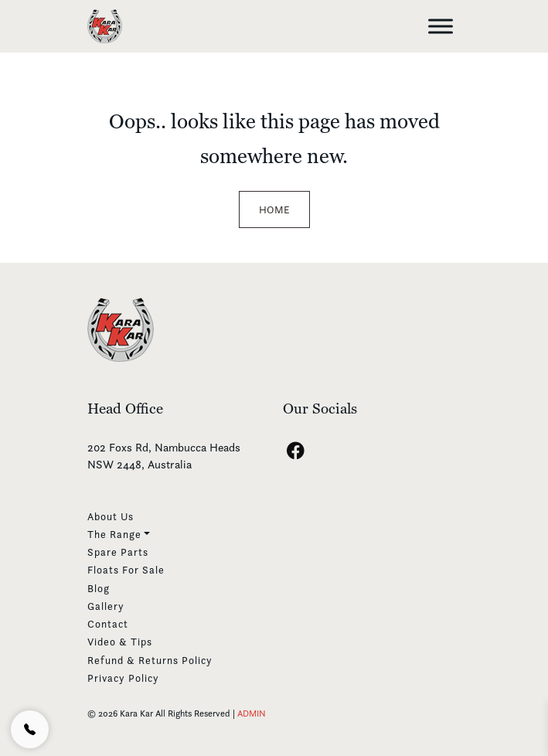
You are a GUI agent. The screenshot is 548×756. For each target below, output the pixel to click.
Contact (108, 624)
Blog (99, 588)
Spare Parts (118, 552)
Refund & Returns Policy (150, 660)
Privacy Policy (123, 678)
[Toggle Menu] (441, 26)
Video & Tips (120, 642)
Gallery (106, 606)
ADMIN (252, 713)
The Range (114, 534)
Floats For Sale (126, 570)
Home (274, 209)
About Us (111, 516)
